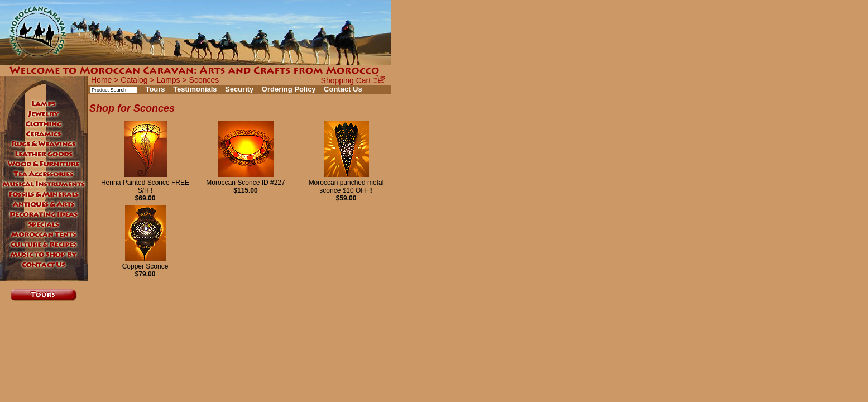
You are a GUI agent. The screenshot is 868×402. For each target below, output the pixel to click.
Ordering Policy (289, 89)
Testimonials (195, 89)
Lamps (169, 80)
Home (101, 80)
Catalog (134, 80)
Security (239, 89)
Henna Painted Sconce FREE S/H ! (145, 183)
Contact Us (343, 89)
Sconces (204, 80)
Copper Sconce (145, 262)
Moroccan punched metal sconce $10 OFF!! (346, 183)
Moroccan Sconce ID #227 (245, 179)
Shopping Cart (353, 80)
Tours (155, 89)
